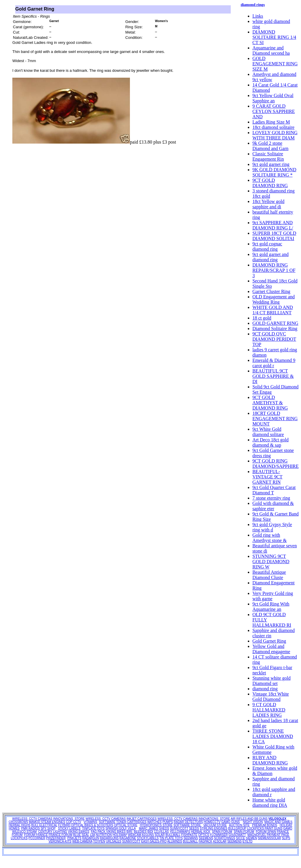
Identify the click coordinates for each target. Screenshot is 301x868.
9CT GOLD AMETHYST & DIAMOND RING (270, 403)
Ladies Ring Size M (271, 122)
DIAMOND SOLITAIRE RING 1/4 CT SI (274, 37)
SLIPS (286, 838)
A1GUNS (148, 835)
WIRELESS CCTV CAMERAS (32, 819)
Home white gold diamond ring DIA (270, 803)
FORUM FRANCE (36, 835)
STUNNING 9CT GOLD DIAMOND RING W (271, 562)
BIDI (150, 832)
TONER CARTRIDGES (131, 822)
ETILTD (248, 841)
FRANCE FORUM (60, 835)
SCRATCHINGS (225, 838)
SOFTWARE (107, 822)
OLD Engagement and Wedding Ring (274, 299)
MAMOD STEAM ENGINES (47, 822)
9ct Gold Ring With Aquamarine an (271, 607)
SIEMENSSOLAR (269, 838)
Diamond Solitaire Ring (275, 329)
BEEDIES (140, 832)
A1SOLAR (220, 841)
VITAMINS (90, 822)
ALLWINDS (175, 841)
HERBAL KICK (201, 832)
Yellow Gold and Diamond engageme (271, 649)
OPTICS (204, 835)
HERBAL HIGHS (19, 825)
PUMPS (168, 822)
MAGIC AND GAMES (279, 822)
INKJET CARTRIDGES (141, 819)
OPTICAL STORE (126, 825)
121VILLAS (162, 832)
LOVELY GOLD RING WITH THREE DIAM (275, 135)
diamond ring (265, 689)
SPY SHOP (48, 828)
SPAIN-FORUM (244, 832)
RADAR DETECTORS (188, 822)
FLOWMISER (219, 835)
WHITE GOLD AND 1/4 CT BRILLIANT (273, 310)
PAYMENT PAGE (278, 835)
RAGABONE (128, 838)
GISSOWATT (237, 835)
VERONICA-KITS (60, 841)
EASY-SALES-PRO (154, 841)
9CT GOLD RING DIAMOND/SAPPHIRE (276, 464)
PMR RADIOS (30, 828)
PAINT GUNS (274, 828)
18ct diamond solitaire (274, 127)
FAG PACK (98, 832)
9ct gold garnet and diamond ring (271, 257)
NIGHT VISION (253, 822)
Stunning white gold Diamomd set (272, 681)
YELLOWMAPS (180, 832)
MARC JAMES (149, 828)
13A (92, 835)
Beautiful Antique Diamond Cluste (269, 575)
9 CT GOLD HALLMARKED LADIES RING (269, 710)
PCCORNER (37, 838)
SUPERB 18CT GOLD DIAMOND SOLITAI (274, 236)
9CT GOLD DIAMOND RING (270, 183)
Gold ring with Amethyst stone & (270, 538)
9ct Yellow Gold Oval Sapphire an (273, 98)
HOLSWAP (120, 835)
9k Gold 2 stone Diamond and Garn (271, 146)
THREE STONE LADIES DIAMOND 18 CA (273, 736)
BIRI (130, 832)
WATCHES (154, 822)
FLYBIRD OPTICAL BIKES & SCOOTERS (86, 825)
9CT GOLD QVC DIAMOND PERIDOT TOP (274, 339)
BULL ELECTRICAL (44, 825)
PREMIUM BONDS (265, 825)
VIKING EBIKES (79, 832)
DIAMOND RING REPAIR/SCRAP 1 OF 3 (274, 270)
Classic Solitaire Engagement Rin (268, 156)
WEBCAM (134, 835)
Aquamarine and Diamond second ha (271, 50)
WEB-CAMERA (82, 841)
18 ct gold (262, 318)
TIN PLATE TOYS (171, 838)
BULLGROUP (237, 828)
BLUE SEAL (81, 835)
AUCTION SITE (239, 825)
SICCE (241, 838)
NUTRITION (104, 835)
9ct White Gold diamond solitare (268, 432)
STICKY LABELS (69, 828)
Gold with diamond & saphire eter (273, 506)
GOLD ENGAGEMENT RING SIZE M (275, 64)
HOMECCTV (212, 822)
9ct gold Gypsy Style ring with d (272, 527)
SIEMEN (251, 838)
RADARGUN (91, 838)
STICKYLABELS (148, 838)
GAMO (288, 828)
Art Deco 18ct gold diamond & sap (271, 442)
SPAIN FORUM (222, 832)
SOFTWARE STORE (188, 825)
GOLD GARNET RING (275, 323)
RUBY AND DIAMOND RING (270, 760)
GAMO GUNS (230, 822)
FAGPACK (206, 841)
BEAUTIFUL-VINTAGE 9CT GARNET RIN (267, 477)
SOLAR (160, 835)
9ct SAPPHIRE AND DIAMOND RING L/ (273, 225)
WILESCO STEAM (24, 832)
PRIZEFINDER (56, 838)
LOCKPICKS (256, 828)
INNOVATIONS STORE (69, 819)
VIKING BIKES (116, 832)
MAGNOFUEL (257, 835)
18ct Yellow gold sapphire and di (269, 204)
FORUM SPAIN (266, 832)
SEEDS (194, 828)
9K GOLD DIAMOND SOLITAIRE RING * (274, 172)
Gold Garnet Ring (269, 641)
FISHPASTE (189, 835)
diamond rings (253, 5)
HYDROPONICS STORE (156, 825)
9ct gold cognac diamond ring (267, 246)
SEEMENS (206, 838)
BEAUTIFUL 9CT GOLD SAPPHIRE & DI (273, 376)
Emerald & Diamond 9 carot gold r (274, 363)
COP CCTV (73, 822)
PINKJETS (74, 838)
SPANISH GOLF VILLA (121, 828)
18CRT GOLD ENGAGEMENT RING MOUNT (275, 419)
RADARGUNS (109, 838)
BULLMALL (173, 835)
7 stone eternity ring (271, 498)
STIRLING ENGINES (214, 828)
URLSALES (114, 841)
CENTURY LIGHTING (53, 832)
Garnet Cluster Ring (271, 291)
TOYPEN (99, 841)
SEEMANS (191, 838)
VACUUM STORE (215, 825)
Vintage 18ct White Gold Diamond (271, 697)
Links (258, 16)
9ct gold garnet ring (271, 164)
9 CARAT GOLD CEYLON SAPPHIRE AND (274, 111)
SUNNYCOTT (179, 828)
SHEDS (164, 828)
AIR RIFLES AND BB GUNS (249, 819)
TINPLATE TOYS (93, 828)
